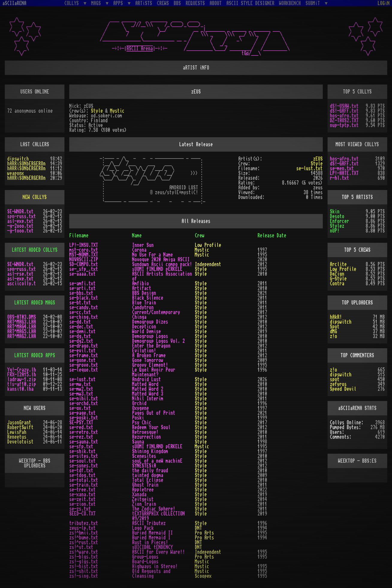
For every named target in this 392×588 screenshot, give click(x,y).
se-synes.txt (84, 466)
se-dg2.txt (81, 341)
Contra (337, 284)
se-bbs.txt (81, 293)
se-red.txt (81, 427)
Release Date (272, 236)
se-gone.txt (82, 360)
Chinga (139, 317)
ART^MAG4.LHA (22, 327)
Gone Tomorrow (148, 360)
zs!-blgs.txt (84, 557)
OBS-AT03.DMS (22, 317)
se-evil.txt (82, 351)
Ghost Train (145, 485)
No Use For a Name (153, 255)
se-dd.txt (80, 322)
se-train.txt (84, 485)
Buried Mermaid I (151, 538)
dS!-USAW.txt (344, 106)
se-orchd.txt (84, 403)
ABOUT (216, 3)
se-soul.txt (82, 461)
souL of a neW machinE (157, 461)
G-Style (338, 279)
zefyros (338, 384)
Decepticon (144, 327)
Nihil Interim (148, 399)
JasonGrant (19, 423)
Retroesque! (145, 432)
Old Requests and (151, 571)
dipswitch (18, 159)
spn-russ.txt (22, 216)
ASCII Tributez (149, 523)
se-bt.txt (80, 303)
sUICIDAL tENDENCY (153, 547)
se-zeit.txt (82, 499)
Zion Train (144, 504)
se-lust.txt (310, 168)
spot (335, 379)
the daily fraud (150, 471)
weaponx (16, 173)
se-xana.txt (82, 494)
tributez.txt (84, 523)
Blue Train (144, 303)
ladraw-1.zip (22, 379)
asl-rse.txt (20, 274)
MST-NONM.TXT (84, 255)
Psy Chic (142, 423)
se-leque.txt (84, 370)
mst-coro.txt (84, 250)
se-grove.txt (84, 365)
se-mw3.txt (81, 394)
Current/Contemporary (156, 312)
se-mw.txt (80, 384)
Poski (138, 418)
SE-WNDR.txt (20, 212)
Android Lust (147, 379)
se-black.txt (84, 298)
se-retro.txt (84, 432)
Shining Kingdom (150, 451)
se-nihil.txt (84, 399)
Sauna (138, 442)
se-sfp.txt (81, 447)
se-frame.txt (84, 355)
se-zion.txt (82, 504)
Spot (335, 327)
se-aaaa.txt (82, 274)
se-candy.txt (84, 307)
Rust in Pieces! (150, 542)
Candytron (143, 307)
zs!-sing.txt (84, 576)
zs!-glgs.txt (84, 562)
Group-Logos (145, 557)
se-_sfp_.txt (84, 269)
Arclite (338, 264)
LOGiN (384, 3)
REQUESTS (195, 3)
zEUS (318, 159)
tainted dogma (148, 475)
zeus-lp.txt (82, 528)
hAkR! (336, 317)
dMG (334, 331)
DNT (198, 528)
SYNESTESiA (144, 466)
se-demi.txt (82, 331)
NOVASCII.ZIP (84, 260)
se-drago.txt (84, 346)
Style (97, 111)
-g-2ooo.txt (20, 226)
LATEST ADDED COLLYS (35, 250)
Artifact (142, 288)
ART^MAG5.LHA (22, 331)
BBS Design (144, 293)
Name (137, 236)
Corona (139, 250)
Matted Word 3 (148, 394)
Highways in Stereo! (155, 566)
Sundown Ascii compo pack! (162, 264)
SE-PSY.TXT (81, 423)
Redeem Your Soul (151, 427)
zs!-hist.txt (84, 566)
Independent (208, 264)
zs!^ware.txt (84, 552)
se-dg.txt (80, 336)
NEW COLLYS (35, 197)
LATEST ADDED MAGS (35, 303)
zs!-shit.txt (84, 571)
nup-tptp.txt (344, 125)
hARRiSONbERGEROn (26, 164)
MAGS (97, 3)
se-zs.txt (80, 509)
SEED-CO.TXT (82, 514)
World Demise (147, 331)
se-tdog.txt (82, 475)
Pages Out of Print (154, 413)
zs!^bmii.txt (84, 533)
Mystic (117, 111)
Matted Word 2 (148, 389)
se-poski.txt (84, 418)
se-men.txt (342, 168)
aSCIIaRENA (14, 3)
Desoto (337, 216)
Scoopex (203, 576)
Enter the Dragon (151, 346)
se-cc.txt (80, 312)
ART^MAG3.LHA (22, 322)
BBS (177, 3)
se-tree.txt (82, 490)
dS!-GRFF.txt (344, 111)
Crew (200, 236)
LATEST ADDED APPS (35, 355)
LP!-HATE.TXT (344, 173)
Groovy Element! (150, 365)
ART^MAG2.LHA (22, 336)
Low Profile (208, 245)
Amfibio (141, 284)
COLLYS (73, 3)
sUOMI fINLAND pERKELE (157, 269)
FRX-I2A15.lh (22, 375)
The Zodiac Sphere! (154, 509)
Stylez (337, 226)
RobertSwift (20, 427)
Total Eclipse (148, 480)
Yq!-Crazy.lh (22, 370)
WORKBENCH (290, 3)
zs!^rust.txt (84, 542)
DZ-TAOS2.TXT (344, 120)
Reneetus (17, 437)
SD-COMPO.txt (84, 264)
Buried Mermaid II (153, 533)
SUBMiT (314, 3)
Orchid (139, 403)
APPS (119, 3)
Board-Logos (145, 562)
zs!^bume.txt (84, 538)
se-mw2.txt (81, 389)
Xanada (139, 494)
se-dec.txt (81, 327)
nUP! (335, 231)
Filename (79, 236)
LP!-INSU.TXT (84, 245)
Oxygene (141, 408)
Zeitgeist (143, 499)
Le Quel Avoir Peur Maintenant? (154, 372)
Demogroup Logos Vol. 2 (159, 341)
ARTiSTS (144, 3)
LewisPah (17, 432)
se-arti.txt (82, 288)
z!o (334, 336)
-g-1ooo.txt (20, 231)
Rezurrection (147, 437)
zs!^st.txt (81, 547)
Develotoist (20, 442)
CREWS (163, 3)
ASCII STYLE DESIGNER (251, 3)
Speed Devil (343, 389)
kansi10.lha (20, 389)
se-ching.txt (84, 317)
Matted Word (145, 384)
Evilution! (144, 351)
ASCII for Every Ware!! (159, 552)
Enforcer (340, 221)
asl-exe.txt (20, 221)
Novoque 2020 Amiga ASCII (161, 260)
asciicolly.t (22, 284)
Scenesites (144, 456)
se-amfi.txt (82, 284)
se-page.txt (82, 413)
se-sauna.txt (84, 442)
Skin (335, 212)
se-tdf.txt (81, 471)
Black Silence (148, 298)
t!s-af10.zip (22, 384)
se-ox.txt (80, 408)
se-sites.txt (84, 456)
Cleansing (143, 576)
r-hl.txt (340, 178)
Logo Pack (143, 528)
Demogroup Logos (150, 336)
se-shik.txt (82, 451)
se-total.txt (84, 480)
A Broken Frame (149, 355)
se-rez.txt (81, 437)
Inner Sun (143, 245)
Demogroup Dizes (150, 322)
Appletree (143, 490)
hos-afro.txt (344, 116)
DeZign (337, 274)
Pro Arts (204, 533)
